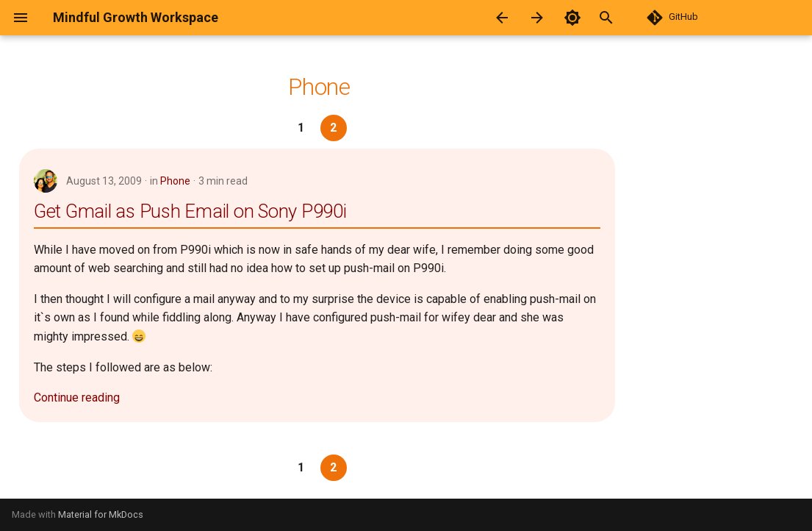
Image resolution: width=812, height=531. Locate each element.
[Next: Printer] (537, 18)
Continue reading (77, 398)
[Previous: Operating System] (502, 18)
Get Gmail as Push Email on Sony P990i (190, 211)
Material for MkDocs (101, 514)
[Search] (622, 18)
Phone (175, 181)
